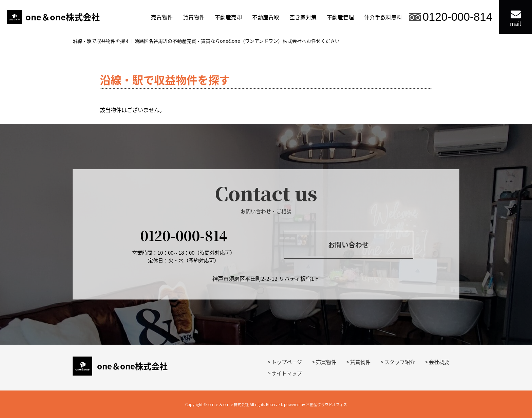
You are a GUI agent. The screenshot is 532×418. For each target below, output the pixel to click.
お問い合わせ (348, 245)
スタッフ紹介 (400, 362)
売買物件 (162, 17)
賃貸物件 (194, 17)
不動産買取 (266, 17)
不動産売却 (228, 17)
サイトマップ (287, 373)
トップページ (287, 362)
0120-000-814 (457, 17)
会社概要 (439, 362)
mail (516, 18)
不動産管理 (340, 17)
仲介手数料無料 (383, 17)
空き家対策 (303, 17)
